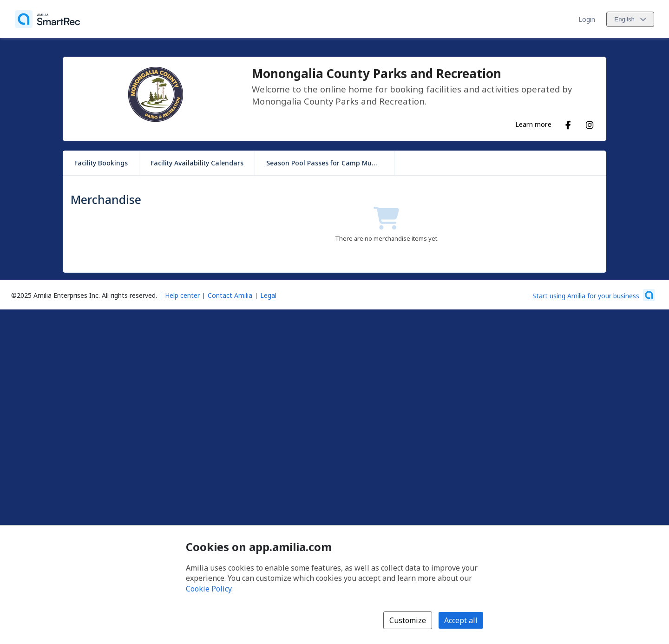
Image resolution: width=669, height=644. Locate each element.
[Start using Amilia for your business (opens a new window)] (594, 295)
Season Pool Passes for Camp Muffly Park (330, 163)
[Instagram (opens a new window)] (590, 123)
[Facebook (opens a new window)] (568, 123)
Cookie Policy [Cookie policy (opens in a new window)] (209, 589)
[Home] (47, 19)
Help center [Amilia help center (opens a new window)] (182, 295)
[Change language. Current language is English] (630, 19)
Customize (408, 620)
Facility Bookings (101, 163)
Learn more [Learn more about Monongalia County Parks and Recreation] (533, 124)
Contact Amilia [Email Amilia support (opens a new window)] (230, 295)
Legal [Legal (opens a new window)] (268, 295)
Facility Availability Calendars (197, 163)
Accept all (461, 620)
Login (587, 19)
